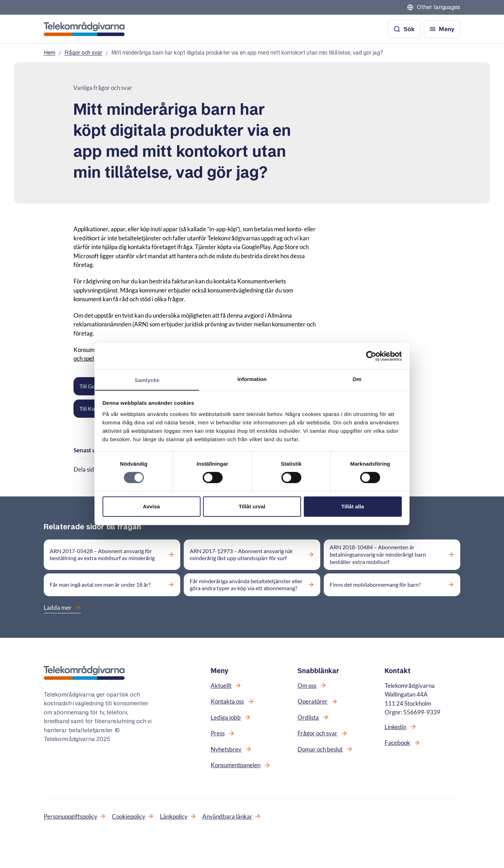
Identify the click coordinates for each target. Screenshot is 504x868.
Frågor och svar (83, 53)
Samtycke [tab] (147, 380)
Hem (50, 53)
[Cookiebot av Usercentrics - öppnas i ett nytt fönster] (371, 356)
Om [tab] (357, 379)
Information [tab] (252, 379)
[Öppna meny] (442, 29)
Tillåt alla (353, 506)
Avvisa (151, 506)
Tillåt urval (252, 506)
